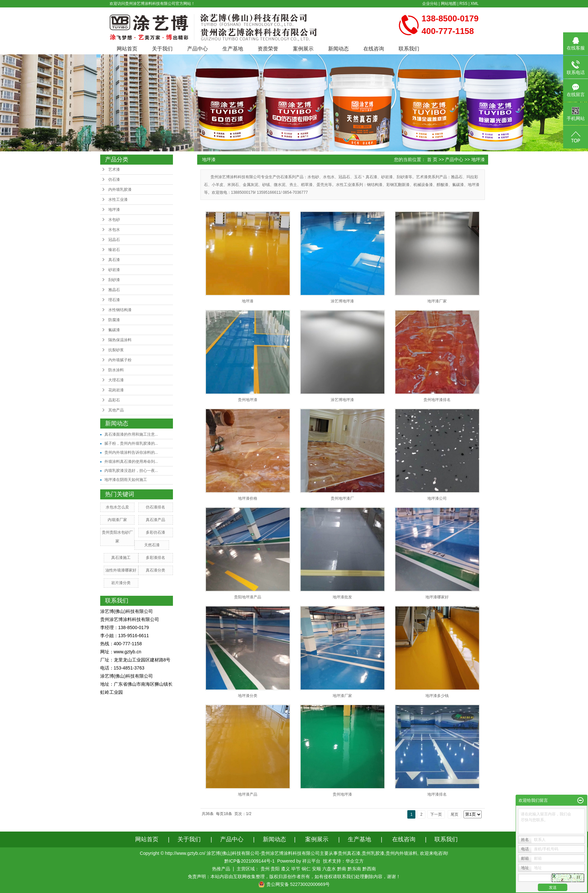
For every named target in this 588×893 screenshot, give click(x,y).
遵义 (285, 869)
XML (475, 4)
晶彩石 (114, 400)
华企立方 (355, 861)
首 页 (432, 159)
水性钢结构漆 (120, 310)
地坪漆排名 (437, 794)
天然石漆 (152, 545)
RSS (463, 4)
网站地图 (449, 4)
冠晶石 (114, 240)
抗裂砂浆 (116, 350)
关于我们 (162, 49)
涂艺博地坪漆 (342, 301)
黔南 (342, 869)
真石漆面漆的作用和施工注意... (131, 434)
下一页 (436, 814)
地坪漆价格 (248, 498)
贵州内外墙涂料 (401, 853)
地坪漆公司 (437, 498)
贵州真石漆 (349, 853)
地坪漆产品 (248, 794)
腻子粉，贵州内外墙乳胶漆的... (131, 443)
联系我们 (409, 49)
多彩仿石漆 (155, 532)
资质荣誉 (268, 49)
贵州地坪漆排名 (437, 400)
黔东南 (354, 869)
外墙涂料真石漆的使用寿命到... (131, 462)
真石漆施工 (121, 558)
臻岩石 (114, 250)
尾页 (454, 814)
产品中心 (198, 49)
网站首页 (127, 49)
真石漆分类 (155, 570)
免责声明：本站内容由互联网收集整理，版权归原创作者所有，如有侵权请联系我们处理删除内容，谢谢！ (294, 877)
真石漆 (114, 260)
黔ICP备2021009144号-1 (250, 861)
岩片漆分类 (121, 583)
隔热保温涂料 (120, 340)
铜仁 (306, 869)
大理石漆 (116, 380)
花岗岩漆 (116, 390)
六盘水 (329, 869)
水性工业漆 (118, 200)
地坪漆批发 (342, 597)
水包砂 (114, 220)
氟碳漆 (114, 330)
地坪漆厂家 (437, 301)
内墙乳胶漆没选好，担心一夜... (131, 471)
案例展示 (303, 49)
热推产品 (221, 869)
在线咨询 (374, 49)
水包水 (114, 230)
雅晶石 (114, 290)
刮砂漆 (114, 280)
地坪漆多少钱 (437, 696)
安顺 (316, 869)
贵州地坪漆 (248, 400)
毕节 (296, 869)
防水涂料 (116, 370)
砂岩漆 (114, 270)
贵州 (265, 869)
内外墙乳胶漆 (120, 190)
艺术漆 (114, 169)
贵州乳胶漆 (373, 853)
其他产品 (116, 410)
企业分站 (430, 4)
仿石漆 (114, 180)
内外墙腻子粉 (120, 360)
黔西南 (369, 869)
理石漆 (114, 300)
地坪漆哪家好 (437, 597)
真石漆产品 (155, 520)
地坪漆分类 (248, 696)
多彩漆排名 (155, 558)
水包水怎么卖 (117, 507)
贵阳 (275, 869)
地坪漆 (114, 210)
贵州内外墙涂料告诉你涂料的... (131, 452)
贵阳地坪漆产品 (248, 597)
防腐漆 (114, 320)
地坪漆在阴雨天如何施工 (126, 480)
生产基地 (233, 49)
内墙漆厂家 (117, 520)
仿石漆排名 (155, 507)
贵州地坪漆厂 (342, 498)
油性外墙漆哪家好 (121, 570)
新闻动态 (338, 49)
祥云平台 (311, 861)
